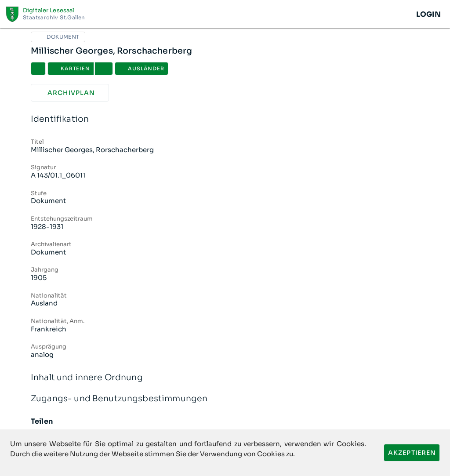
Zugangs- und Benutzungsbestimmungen (225, 399)
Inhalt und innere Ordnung (225, 378)
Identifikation (225, 119)
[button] (104, 69)
